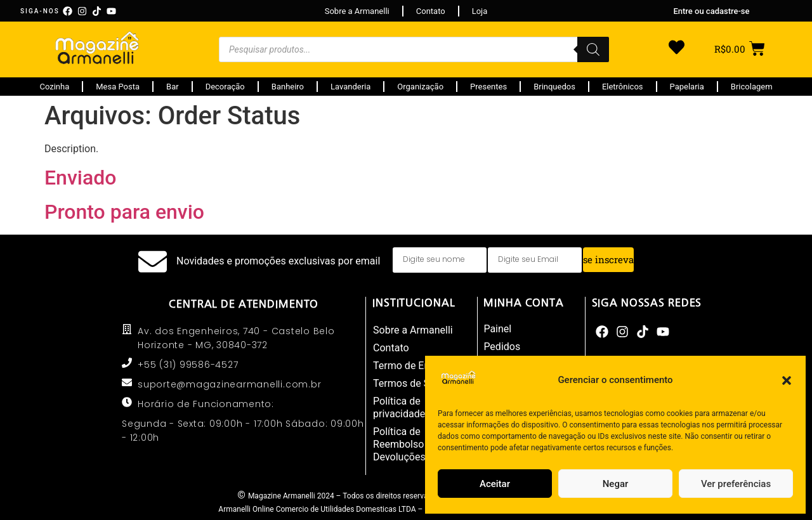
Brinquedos (554, 87)
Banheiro (288, 87)
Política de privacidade (399, 407)
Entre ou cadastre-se (711, 11)
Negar (616, 484)
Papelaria (687, 87)
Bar (173, 87)
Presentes (488, 87)
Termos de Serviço (415, 383)
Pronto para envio (124, 212)
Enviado (80, 178)
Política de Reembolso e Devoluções (403, 444)
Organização (420, 87)
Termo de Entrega (413, 366)
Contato (391, 348)
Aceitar (495, 484)
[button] (787, 380)
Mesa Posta (118, 87)
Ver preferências (736, 484)
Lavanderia (350, 87)
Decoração (225, 87)
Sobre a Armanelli (413, 330)
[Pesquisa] (593, 49)
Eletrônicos (623, 87)
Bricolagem (752, 87)
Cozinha (54, 87)
